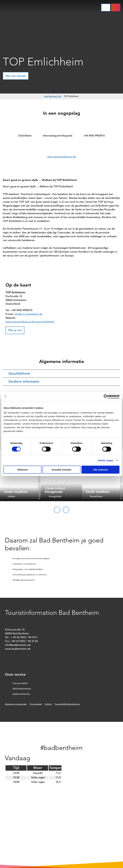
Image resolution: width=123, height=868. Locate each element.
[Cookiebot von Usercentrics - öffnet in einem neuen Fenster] (106, 397)
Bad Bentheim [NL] (53, 96)
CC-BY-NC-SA (39, 491)
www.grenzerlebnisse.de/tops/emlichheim (30, 322)
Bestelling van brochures (21, 694)
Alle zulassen (101, 470)
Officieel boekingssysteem (22, 688)
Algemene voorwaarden (16, 704)
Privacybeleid (36, 704)
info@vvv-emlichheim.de (28, 314)
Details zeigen (106, 460)
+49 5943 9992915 (94, 136)
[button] (116, 8)
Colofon (48, 704)
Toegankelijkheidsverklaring (67, 704)
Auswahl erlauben (61, 470)
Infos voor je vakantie (20, 683)
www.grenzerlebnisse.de (62, 157)
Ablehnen (23, 470)
